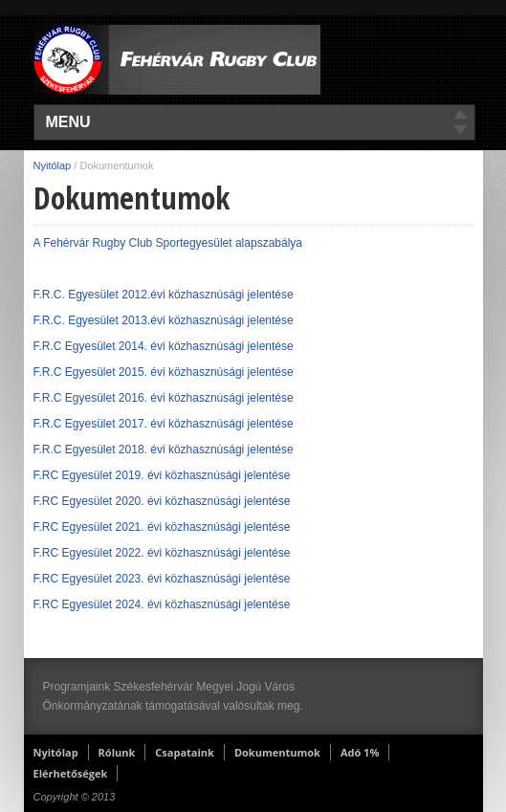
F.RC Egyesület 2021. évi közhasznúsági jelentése (162, 527)
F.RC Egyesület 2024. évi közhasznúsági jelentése (162, 604)
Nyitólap (53, 165)
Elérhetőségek (71, 773)
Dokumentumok (277, 752)
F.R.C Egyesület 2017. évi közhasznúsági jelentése (164, 424)
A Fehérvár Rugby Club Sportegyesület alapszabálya (168, 243)
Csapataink (185, 752)
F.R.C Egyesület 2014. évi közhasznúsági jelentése (164, 346)
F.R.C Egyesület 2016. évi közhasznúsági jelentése (164, 398)
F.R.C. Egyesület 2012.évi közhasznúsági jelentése (164, 295)
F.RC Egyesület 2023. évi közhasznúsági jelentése (162, 579)
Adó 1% (360, 752)
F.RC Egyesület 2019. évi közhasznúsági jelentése (162, 475)
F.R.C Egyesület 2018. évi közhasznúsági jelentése (164, 450)
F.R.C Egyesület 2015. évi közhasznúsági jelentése (164, 372)
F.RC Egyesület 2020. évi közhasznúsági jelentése (162, 501)
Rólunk (117, 752)
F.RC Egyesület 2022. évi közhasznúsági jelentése (162, 553)
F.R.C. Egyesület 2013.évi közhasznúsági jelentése (165, 320)
